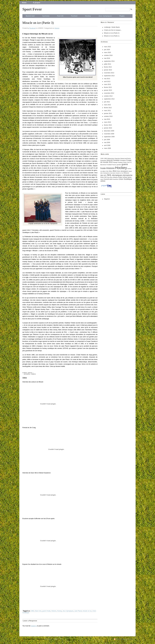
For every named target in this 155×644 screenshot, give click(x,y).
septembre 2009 (109, 137)
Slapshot (107, 199)
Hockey (88, 16)
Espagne (120, 162)
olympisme (128, 175)
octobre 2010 (108, 116)
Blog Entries (120, 640)
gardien (119, 165)
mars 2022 (107, 47)
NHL (109, 175)
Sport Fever (32, 9)
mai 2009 (107, 142)
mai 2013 (107, 79)
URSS (103, 181)
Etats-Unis (38, 612)
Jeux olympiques (105, 16)
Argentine (117, 158)
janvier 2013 (108, 90)
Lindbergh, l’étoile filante (112, 27)
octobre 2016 (108, 55)
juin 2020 (107, 50)
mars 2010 (107, 122)
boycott (110, 160)
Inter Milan (109, 171)
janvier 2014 (108, 70)
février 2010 (108, 125)
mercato (113, 173)
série (111, 179)
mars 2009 (107, 148)
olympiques (117, 175)
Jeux (115, 171)
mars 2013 (107, 84)
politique (115, 177)
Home (24, 3)
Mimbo (56, 640)
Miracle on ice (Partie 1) (112, 36)
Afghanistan (111, 158)
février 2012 (108, 108)
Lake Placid (78, 612)
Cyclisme (46, 16)
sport (102, 179)
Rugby (122, 16)
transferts (116, 179)
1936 (102, 158)
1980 (32, 612)
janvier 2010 (108, 128)
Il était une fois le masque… (113, 30)
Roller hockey (123, 177)
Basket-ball (30, 16)
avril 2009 (107, 145)
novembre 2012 (109, 93)
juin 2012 (107, 102)
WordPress (48, 640)
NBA (102, 175)
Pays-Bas (110, 177)
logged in (34, 627)
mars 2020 (107, 52)
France (114, 165)
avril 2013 (107, 82)
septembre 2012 (109, 99)
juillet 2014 (107, 64)
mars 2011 (107, 111)
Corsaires (123, 160)
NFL (105, 175)
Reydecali (33, 28)
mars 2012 (107, 105)
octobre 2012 (108, 96)
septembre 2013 (109, 76)
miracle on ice (87, 612)
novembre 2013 (109, 73)
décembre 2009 (109, 131)
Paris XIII (103, 177)
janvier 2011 (108, 113)
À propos (37, 3)
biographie (103, 160)
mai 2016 (107, 58)
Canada (116, 160)
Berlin (129, 158)
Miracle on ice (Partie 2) (112, 33)
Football (74, 16)
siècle (130, 177)
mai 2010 (107, 119)
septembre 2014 (109, 61)
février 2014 (108, 67)
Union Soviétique (125, 179)
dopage (115, 162)
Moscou (126, 173)
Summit (106, 179)
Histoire (57, 28)
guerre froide (46, 612)
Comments (129, 640)
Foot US (60, 16)
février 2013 (108, 87)
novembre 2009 (109, 134)
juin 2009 (107, 140)
